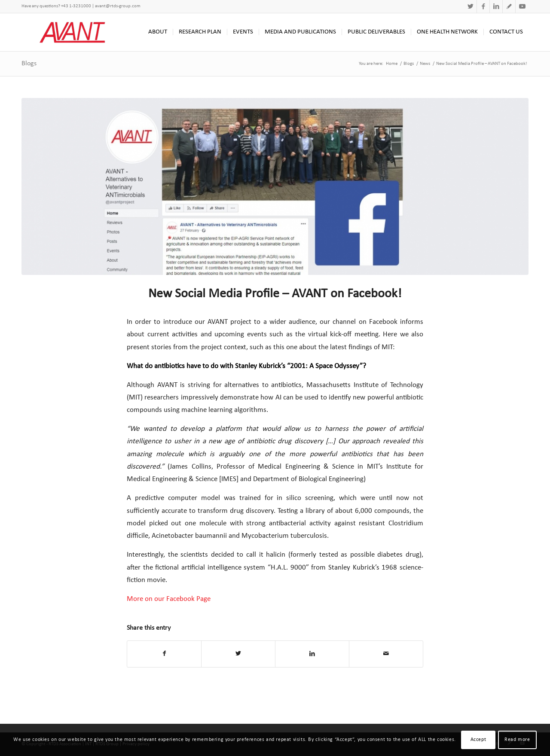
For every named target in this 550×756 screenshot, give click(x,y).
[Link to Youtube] (522, 6)
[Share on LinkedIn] (312, 654)
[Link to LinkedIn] (496, 6)
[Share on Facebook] (164, 654)
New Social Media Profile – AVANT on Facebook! (275, 294)
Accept (478, 740)
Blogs (29, 64)
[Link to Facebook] (483, 6)
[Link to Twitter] (470, 6)
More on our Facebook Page (169, 599)
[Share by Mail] (386, 654)
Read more (517, 740)
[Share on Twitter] (238, 654)
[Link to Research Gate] (509, 6)
